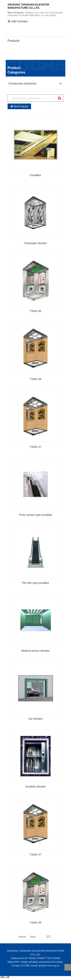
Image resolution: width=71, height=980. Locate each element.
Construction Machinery (22, 84)
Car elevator (35, 719)
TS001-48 (35, 379)
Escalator (35, 175)
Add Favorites (18, 21)
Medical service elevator (35, 651)
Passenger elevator (35, 243)
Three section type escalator (36, 515)
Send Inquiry (19, 106)
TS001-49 (35, 311)
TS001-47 (35, 447)
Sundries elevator (35, 787)
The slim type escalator (36, 583)
